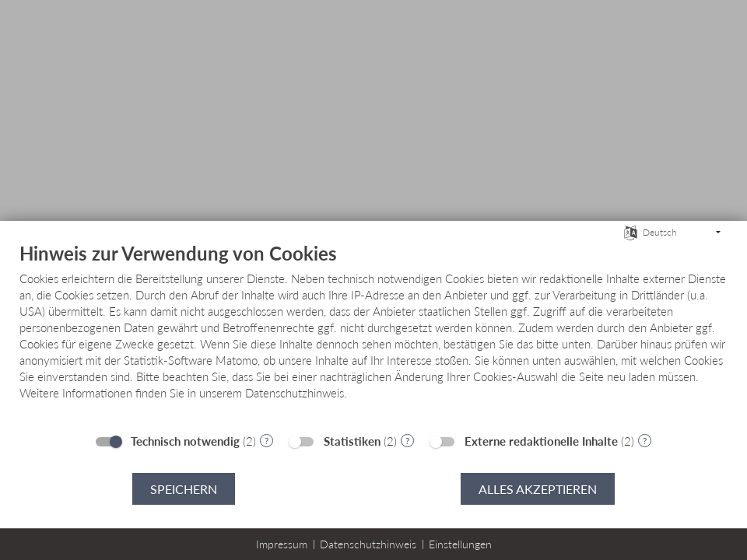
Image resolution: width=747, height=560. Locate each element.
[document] (373, 333)
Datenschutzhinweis (368, 544)
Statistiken (352, 441)
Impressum (282, 544)
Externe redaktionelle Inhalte (541, 441)
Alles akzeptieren (538, 489)
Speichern (184, 489)
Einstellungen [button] (460, 544)
